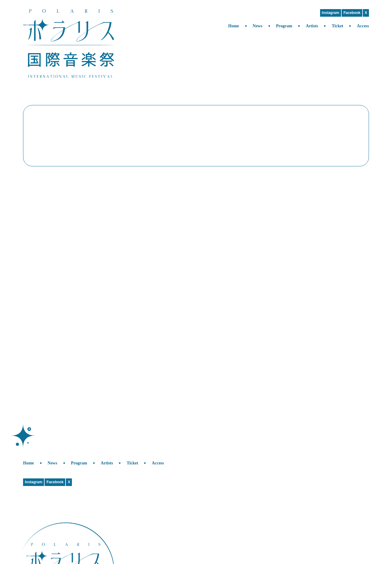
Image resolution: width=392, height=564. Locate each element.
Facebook (352, 13)
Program (284, 26)
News (258, 26)
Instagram (331, 13)
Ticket (337, 26)
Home (234, 26)
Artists (312, 26)
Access (363, 26)
